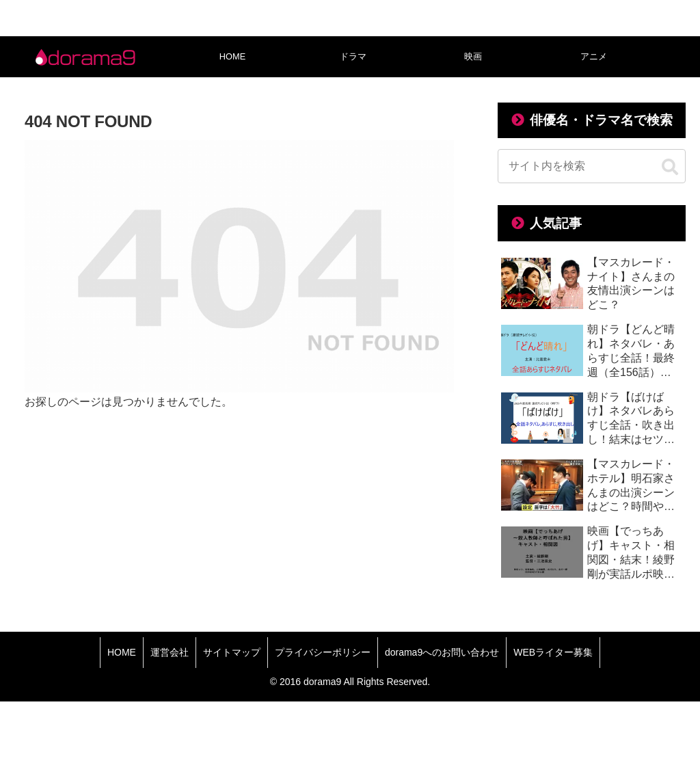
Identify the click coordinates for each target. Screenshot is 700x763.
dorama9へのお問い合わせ (442, 652)
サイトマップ (232, 652)
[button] (670, 168)
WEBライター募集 (553, 652)
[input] (591, 166)
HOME (122, 652)
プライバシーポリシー (323, 652)
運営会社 (170, 652)
